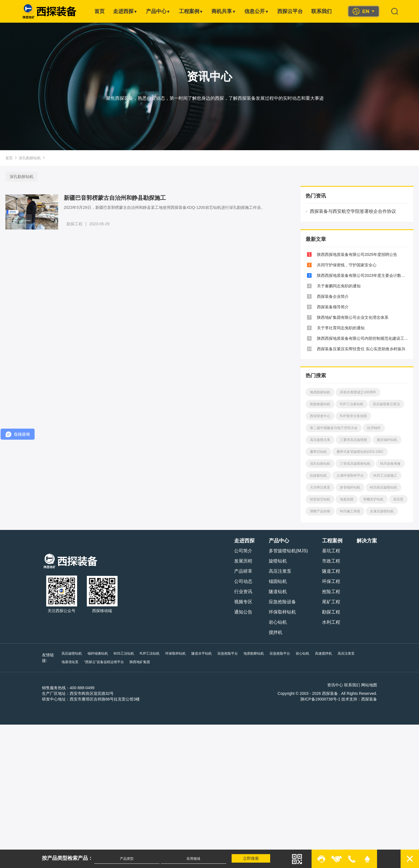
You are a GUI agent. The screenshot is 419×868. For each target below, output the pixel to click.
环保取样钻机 (283, 612)
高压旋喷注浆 (319, 440)
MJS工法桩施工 (385, 476)
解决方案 (368, 541)
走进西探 (125, 11)
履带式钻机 (318, 452)
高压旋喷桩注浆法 (386, 404)
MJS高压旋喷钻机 (383, 487)
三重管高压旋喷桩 (353, 440)
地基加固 (346, 499)
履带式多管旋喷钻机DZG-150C (359, 452)
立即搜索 (251, 858)
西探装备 (370, 699)
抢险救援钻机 (319, 404)
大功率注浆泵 (319, 487)
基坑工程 (332, 551)
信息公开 (257, 11)
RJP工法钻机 (149, 653)
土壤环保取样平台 (350, 476)
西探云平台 (290, 11)
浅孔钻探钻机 (319, 464)
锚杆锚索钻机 (97, 653)
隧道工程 (332, 571)
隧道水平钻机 (201, 653)
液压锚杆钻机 (386, 440)
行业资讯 (244, 592)
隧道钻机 (278, 592)
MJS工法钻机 (123, 653)
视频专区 (244, 602)
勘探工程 (75, 224)
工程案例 (191, 11)
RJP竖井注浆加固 (353, 416)
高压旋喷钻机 (71, 653)
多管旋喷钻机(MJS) (289, 551)
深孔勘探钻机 (30, 158)
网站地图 (370, 685)
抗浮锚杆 (373, 428)
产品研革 (244, 571)
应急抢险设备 (283, 602)
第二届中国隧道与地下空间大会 (333, 428)
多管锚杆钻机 (350, 487)
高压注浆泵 (281, 571)
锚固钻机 (278, 581)
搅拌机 (276, 632)
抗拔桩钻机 (318, 476)
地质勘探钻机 (319, 392)
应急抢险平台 (227, 653)
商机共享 (224, 11)
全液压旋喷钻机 (381, 511)
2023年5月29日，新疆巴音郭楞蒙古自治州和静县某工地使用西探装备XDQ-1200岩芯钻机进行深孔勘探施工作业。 (165, 207)
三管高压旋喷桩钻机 (355, 464)
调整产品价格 (319, 511)
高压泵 (398, 499)
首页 (100, 11)
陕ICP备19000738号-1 (321, 699)
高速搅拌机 (323, 653)
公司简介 (244, 551)
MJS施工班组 (350, 511)
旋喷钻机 (278, 561)
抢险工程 (332, 592)
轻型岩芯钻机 (319, 499)
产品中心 (158, 11)
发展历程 (244, 561)
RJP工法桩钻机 (351, 404)
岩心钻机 (278, 622)
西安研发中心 (319, 416)
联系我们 (321, 11)
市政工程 (332, 561)
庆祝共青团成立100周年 (357, 392)
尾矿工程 (332, 602)
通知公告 (244, 612)
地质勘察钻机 (253, 653)
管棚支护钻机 (373, 499)
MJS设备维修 (390, 464)
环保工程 (332, 581)
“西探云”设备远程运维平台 (81, 662)
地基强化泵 (368, 653)
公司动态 (244, 581)
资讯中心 (336, 685)
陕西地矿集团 (116, 662)
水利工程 (332, 622)
